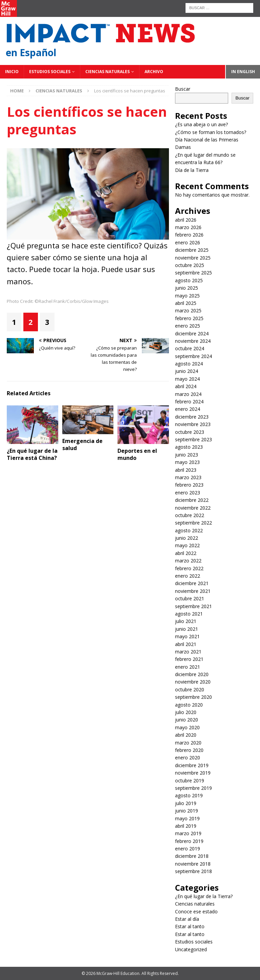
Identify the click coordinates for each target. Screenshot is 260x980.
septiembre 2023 (193, 439)
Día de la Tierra (192, 170)
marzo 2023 (188, 477)
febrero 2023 (189, 485)
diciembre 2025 (192, 250)
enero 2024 (188, 409)
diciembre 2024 (192, 333)
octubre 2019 (190, 781)
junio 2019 (187, 811)
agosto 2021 (189, 614)
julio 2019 (186, 803)
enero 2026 (188, 242)
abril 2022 (186, 553)
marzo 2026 (188, 227)
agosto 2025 (189, 280)
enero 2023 (188, 493)
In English (243, 72)
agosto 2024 (189, 364)
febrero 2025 (189, 318)
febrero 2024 (189, 402)
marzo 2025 (188, 310)
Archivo (154, 72)
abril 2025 (186, 303)
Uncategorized (191, 949)
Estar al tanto (190, 926)
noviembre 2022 (193, 508)
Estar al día (187, 919)
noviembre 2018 (193, 864)
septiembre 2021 (193, 606)
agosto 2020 (189, 705)
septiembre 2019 (193, 788)
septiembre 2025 (193, 273)
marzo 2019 (188, 833)
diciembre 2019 (192, 765)
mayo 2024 (187, 379)
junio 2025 (187, 288)
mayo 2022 (187, 545)
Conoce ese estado (196, 911)
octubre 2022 (190, 515)
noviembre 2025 (193, 258)
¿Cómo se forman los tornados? (211, 132)
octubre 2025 (190, 265)
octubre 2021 (190, 598)
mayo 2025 (187, 296)
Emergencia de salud (82, 444)
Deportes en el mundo (137, 454)
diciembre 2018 (192, 856)
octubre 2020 (190, 689)
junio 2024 (187, 371)
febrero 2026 (189, 235)
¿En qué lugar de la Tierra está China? (32, 454)
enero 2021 (188, 667)
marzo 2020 (188, 743)
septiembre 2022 (193, 523)
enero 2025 (188, 326)
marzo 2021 (188, 652)
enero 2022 (188, 576)
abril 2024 (186, 386)
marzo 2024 (188, 394)
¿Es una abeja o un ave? (201, 124)
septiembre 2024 (193, 356)
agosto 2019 (189, 795)
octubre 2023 (190, 432)
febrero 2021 (189, 659)
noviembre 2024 (193, 341)
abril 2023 (186, 470)
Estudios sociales (50, 72)
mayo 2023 (187, 462)
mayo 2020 (187, 727)
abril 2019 (186, 826)
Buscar (183, 89)
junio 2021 (187, 629)
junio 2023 (187, 455)
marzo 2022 (188, 561)
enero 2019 (188, 849)
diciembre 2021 (192, 583)
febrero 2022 (189, 568)
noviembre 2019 (193, 773)
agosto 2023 (189, 447)
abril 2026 (186, 220)
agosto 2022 (189, 530)
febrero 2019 (189, 841)
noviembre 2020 (193, 682)
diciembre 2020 (192, 674)
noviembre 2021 (193, 591)
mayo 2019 (187, 818)
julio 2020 (186, 712)
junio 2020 (187, 720)
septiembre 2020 (193, 697)
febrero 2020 (189, 750)
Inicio (12, 72)
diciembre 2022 (192, 500)
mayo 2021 (187, 636)
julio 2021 (186, 621)
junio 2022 (187, 538)
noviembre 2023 (193, 424)
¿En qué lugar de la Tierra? (204, 896)
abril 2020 (186, 735)
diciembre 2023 (192, 417)
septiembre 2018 (193, 871)
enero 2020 (188, 758)
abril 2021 (186, 644)
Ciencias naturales (107, 72)
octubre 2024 (190, 348)
